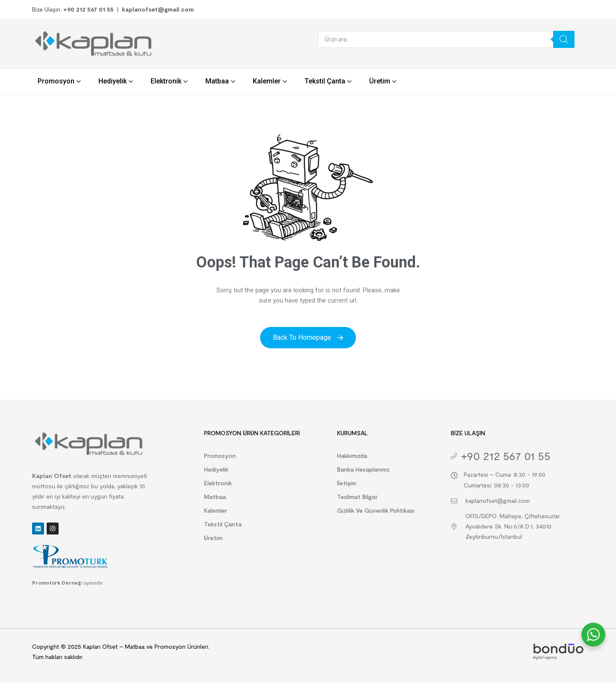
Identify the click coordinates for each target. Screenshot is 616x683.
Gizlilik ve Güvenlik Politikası (376, 510)
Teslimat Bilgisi (357, 497)
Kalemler (216, 510)
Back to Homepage (308, 337)
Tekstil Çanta (223, 524)
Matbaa (215, 497)
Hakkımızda (352, 456)
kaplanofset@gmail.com (158, 9)
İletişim (347, 483)
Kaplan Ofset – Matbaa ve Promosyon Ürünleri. (145, 646)
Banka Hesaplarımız (363, 469)
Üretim (213, 538)
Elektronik (218, 483)
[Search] (564, 39)
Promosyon (220, 456)
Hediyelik (216, 469)
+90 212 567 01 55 (89, 9)
